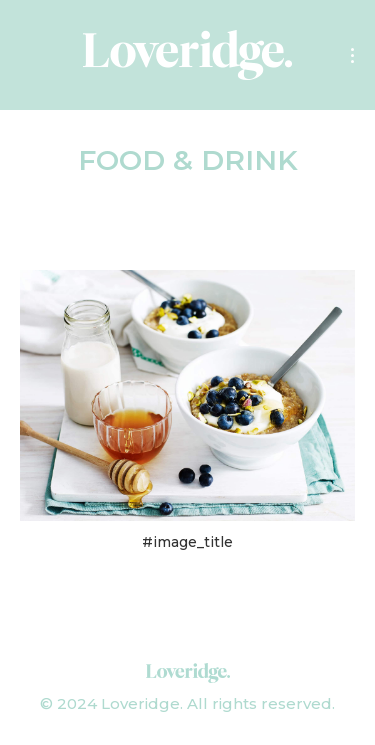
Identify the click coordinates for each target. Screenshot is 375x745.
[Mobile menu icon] (352, 55)
